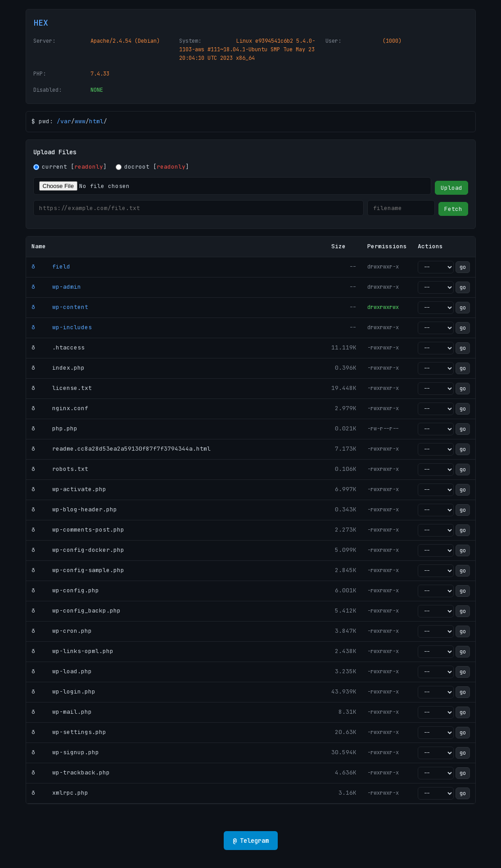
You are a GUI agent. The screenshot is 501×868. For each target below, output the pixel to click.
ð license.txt (62, 388)
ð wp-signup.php (65, 752)
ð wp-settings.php (69, 732)
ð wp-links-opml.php (72, 651)
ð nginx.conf (60, 408)
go (463, 267)
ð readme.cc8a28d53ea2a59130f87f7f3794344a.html (121, 449)
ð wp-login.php (63, 691)
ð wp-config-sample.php (78, 570)
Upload (451, 188)
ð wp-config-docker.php (78, 550)
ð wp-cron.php (62, 631)
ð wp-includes (62, 327)
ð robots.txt (60, 469)
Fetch (453, 209)
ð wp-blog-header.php (74, 509)
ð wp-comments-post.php (78, 530)
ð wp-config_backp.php (76, 611)
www (80, 121)
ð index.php (58, 368)
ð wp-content (60, 307)
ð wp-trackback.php (71, 772)
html (96, 121)
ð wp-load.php (62, 671)
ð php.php (54, 428)
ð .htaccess (58, 347)
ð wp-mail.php (62, 712)
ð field (51, 266)
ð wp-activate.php (69, 489)
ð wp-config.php (65, 590)
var (66, 121)
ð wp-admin (56, 287)
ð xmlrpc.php (60, 793)
